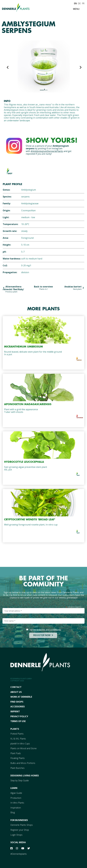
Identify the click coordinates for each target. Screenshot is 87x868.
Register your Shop (20, 830)
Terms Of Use (18, 721)
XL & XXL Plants (18, 739)
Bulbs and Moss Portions (23, 763)
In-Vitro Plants (17, 803)
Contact (16, 687)
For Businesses (19, 820)
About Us (16, 692)
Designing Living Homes (25, 776)
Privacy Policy (19, 716)
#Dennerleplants (19, 854)
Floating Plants (18, 758)
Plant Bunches (17, 768)
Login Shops (16, 835)
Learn (14, 788)
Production (16, 798)
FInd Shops (17, 702)
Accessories (18, 707)
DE (79, 3)
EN (75, 3)
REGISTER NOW (43, 635)
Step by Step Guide (20, 780)
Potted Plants (17, 734)
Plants (15, 729)
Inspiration (16, 808)
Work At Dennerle (21, 697)
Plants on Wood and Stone (23, 748)
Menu (76, 9)
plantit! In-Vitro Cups (20, 744)
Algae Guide (16, 793)
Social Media (18, 842)
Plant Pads (16, 753)
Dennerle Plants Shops (22, 825)
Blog (13, 812)
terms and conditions (50, 630)
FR (83, 3)
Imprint (15, 711)
